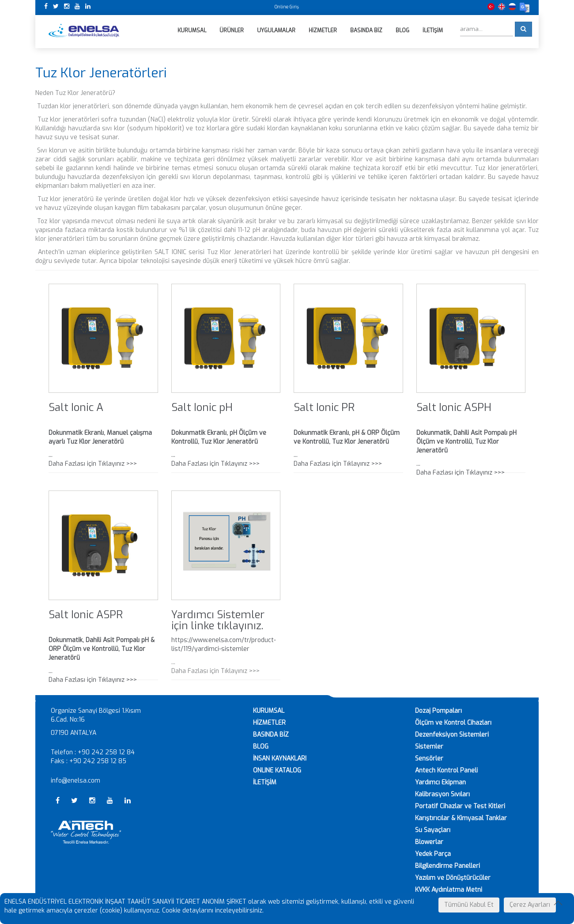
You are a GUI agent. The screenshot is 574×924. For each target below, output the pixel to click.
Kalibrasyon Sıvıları (442, 794)
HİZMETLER (269, 723)
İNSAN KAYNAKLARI (280, 759)
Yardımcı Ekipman (440, 782)
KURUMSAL (269, 711)
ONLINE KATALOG (277, 770)
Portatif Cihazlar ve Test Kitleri (460, 806)
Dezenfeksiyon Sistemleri (452, 735)
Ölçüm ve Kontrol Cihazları (453, 723)
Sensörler (429, 759)
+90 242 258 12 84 (106, 752)
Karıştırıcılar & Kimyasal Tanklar (461, 818)
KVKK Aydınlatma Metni (449, 890)
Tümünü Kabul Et (469, 905)
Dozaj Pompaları (438, 711)
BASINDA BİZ (271, 735)
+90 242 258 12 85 (98, 761)
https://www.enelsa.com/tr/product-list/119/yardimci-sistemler (224, 645)
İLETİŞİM (265, 782)
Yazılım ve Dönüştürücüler (453, 878)
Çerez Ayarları (530, 905)
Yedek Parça (433, 854)
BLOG (261, 747)
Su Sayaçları (433, 830)
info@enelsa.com (76, 781)
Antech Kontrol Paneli (446, 770)
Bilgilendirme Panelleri (447, 866)
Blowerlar (429, 842)
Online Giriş (287, 7)
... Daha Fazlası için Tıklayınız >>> (471, 453)
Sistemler (429, 747)
